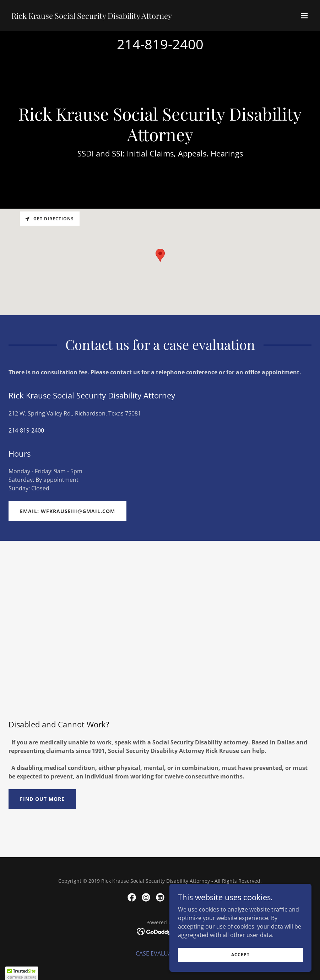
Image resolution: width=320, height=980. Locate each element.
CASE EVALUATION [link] (160, 953)
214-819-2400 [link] (160, 44)
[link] (92, 17)
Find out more (42, 799)
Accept (240, 955)
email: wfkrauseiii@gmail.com (67, 511)
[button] (304, 16)
